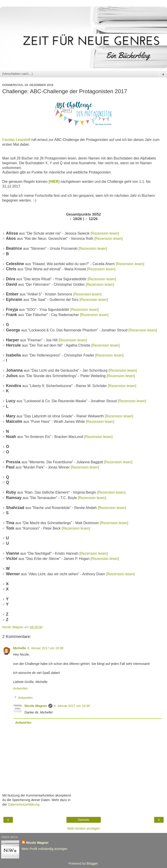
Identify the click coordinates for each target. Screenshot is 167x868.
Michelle (20, 648)
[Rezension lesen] (105, 233)
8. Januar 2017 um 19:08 (45, 648)
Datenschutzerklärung (24, 804)
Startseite (83, 820)
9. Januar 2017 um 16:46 (72, 706)
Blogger (92, 863)
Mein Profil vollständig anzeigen (45, 849)
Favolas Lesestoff (16, 140)
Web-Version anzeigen (83, 828)
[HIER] (54, 182)
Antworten (20, 688)
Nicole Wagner (36, 706)
